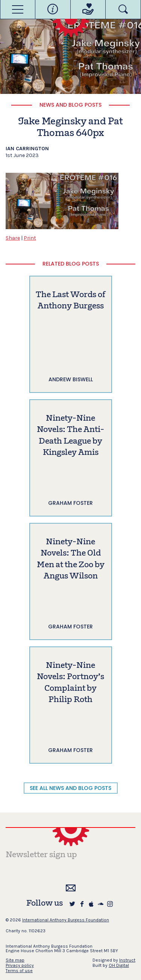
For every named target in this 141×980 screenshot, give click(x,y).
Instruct (127, 960)
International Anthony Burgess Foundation (66, 920)
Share (13, 238)
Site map (15, 960)
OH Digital (119, 965)
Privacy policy (20, 965)
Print (30, 238)
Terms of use (19, 971)
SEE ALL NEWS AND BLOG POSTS (70, 788)
